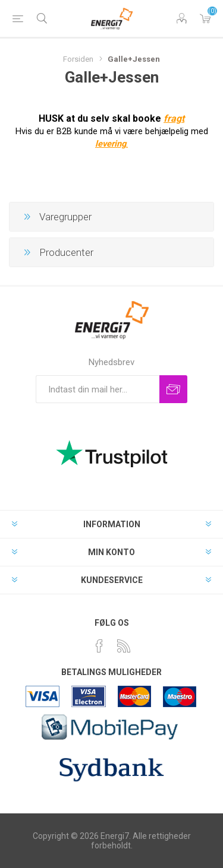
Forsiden (78, 59)
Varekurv (205, 18)
